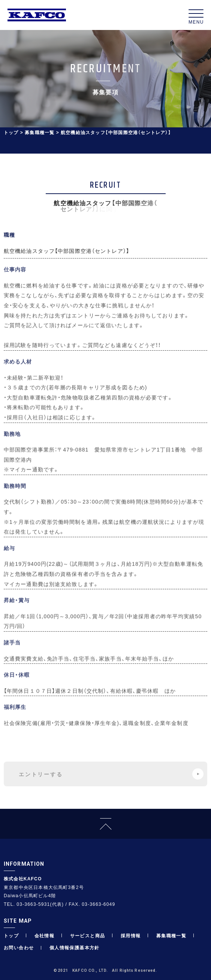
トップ (11, 132)
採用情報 (131, 935)
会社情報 (45, 935)
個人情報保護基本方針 (75, 947)
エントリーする (111, 774)
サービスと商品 (88, 935)
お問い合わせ (19, 947)
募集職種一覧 (40, 132)
